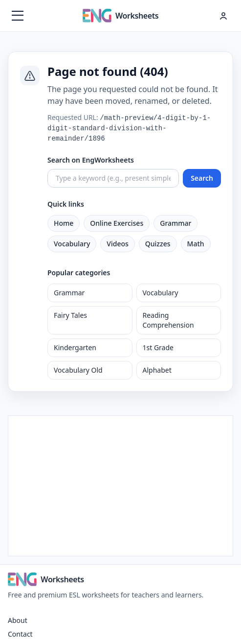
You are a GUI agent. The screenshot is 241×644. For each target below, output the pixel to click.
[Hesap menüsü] (223, 16)
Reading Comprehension (168, 320)
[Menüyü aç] (18, 16)
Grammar (175, 223)
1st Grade (158, 347)
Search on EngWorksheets (91, 160)
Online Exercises (117, 223)
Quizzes (158, 244)
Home (64, 223)
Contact (20, 634)
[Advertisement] (120, 484)
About (18, 620)
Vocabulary (72, 244)
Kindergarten (75, 347)
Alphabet (157, 370)
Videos (117, 244)
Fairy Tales (70, 315)
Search (202, 178)
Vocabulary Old (78, 370)
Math (196, 244)
